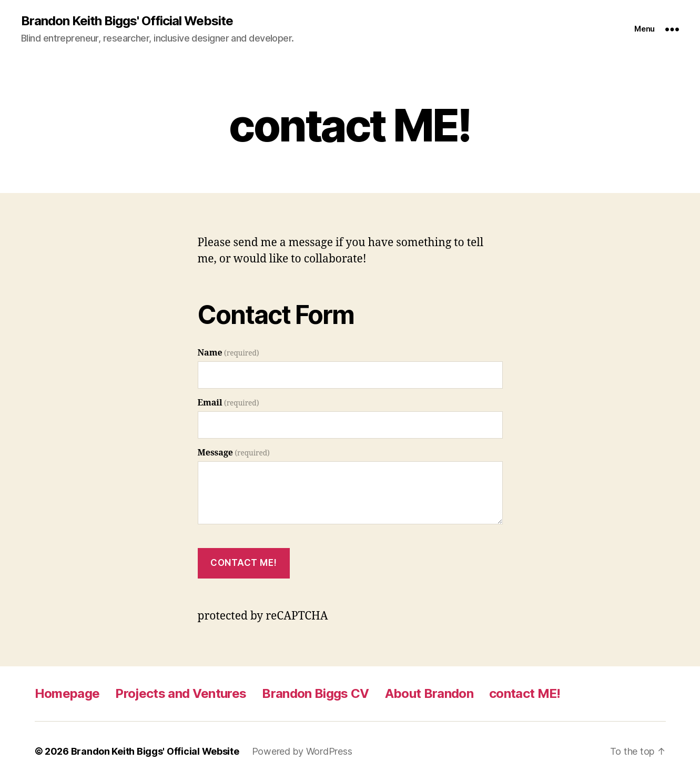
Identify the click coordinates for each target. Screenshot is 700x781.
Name (229, 353)
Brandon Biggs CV (315, 693)
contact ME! (525, 693)
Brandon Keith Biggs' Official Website (127, 21)
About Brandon (429, 693)
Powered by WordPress (302, 751)
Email (229, 403)
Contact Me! (244, 563)
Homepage (67, 693)
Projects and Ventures (181, 693)
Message (234, 453)
